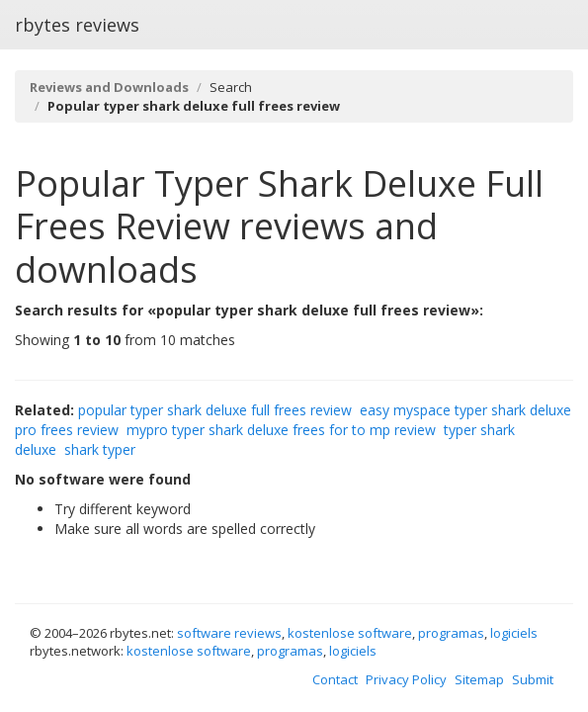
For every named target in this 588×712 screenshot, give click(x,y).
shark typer (100, 449)
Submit (533, 679)
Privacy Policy (406, 679)
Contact (335, 679)
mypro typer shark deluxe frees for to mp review (281, 430)
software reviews (229, 633)
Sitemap (479, 679)
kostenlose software (350, 633)
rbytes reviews (77, 25)
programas (451, 633)
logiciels (514, 633)
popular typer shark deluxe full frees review (215, 410)
